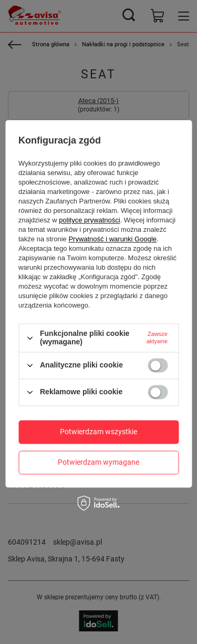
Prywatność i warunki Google (112, 239)
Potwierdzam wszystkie (98, 432)
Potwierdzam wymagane (98, 462)
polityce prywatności (89, 221)
